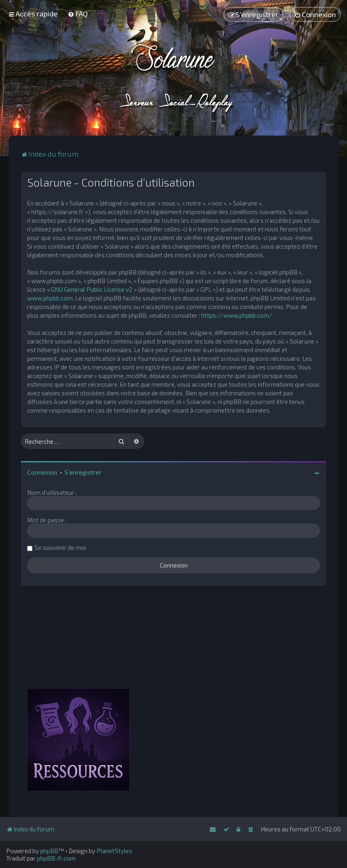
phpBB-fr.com (56, 858)
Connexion (42, 472)
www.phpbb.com (50, 298)
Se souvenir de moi (60, 547)
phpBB (49, 851)
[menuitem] (78, 14)
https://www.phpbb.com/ (237, 315)
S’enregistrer (83, 472)
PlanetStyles (114, 851)
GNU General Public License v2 (92, 289)
